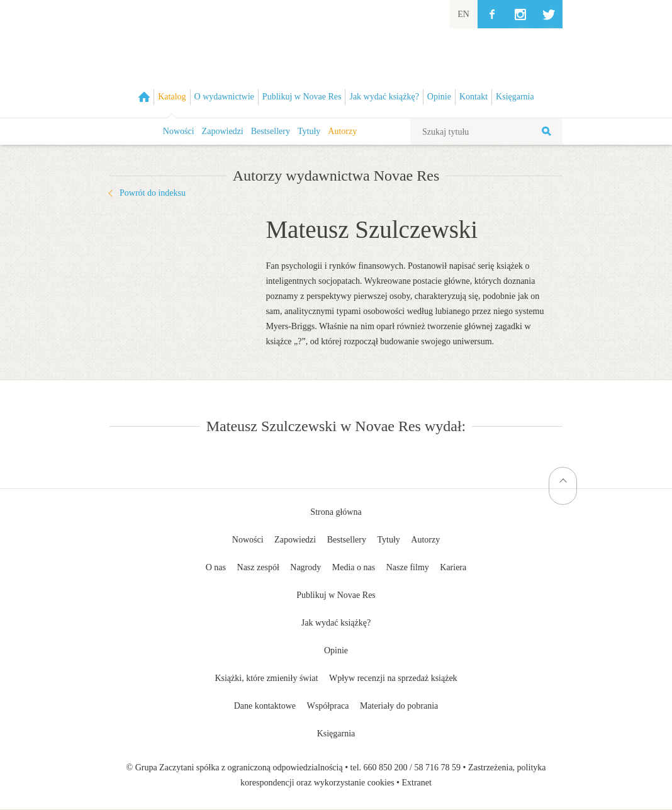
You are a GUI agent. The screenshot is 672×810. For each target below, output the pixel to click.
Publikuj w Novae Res (336, 595)
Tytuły (309, 131)
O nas (216, 567)
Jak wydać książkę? (336, 623)
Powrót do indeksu (153, 193)
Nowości (179, 131)
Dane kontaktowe (265, 706)
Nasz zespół (258, 567)
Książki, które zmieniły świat (266, 678)
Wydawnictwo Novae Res (336, 59)
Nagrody (305, 567)
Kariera (453, 567)
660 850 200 (386, 768)
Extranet (417, 783)
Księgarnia (336, 734)
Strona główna (336, 512)
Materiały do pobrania (399, 706)
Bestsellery (271, 131)
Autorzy (342, 131)
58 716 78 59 (437, 768)
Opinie (336, 650)
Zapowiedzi (223, 131)
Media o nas (354, 567)
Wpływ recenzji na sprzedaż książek (393, 678)
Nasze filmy (408, 567)
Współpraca (328, 706)
